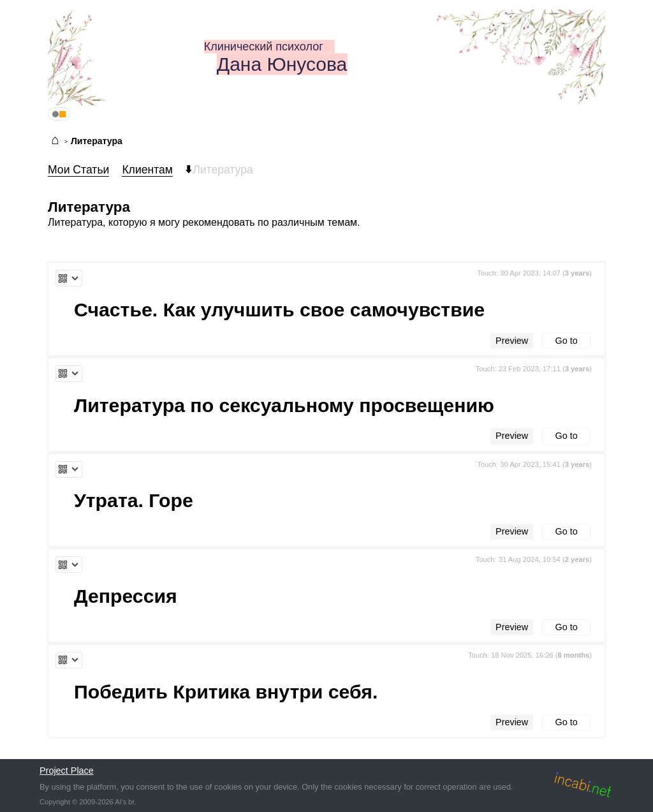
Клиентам (147, 170)
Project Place (67, 771)
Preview (512, 341)
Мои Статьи (78, 170)
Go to (567, 341)
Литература (97, 141)
